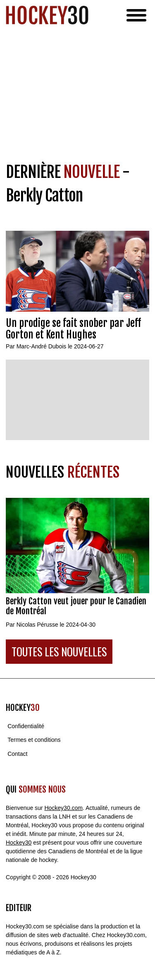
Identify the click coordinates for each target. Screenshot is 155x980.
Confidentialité (26, 726)
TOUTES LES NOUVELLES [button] (59, 652)
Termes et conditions (34, 740)
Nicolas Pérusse (37, 625)
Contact (17, 754)
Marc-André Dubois (42, 346)
